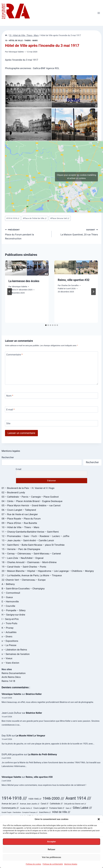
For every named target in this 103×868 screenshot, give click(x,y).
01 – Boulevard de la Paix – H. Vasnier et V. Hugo (28, 488)
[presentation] (27, 268)
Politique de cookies (33, 865)
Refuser (51, 850)
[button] (99, 820)
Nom (10, 396)
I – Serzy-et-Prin (10, 619)
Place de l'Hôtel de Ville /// (35, 218)
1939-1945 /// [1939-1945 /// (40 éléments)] (35, 799)
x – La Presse (9, 645)
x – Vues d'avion (10, 663)
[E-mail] (51, 409)
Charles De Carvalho (70, 285)
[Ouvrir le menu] (99, 13)
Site (8, 423)
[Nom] (51, 396)
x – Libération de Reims (14, 650)
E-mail (10, 410)
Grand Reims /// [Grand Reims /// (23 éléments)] (45, 812)
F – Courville (8, 606)
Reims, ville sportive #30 (39, 777)
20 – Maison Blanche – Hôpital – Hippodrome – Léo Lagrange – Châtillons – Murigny (48, 571)
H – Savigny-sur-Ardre (13, 615)
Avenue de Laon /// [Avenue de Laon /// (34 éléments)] (10, 804)
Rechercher (8, 457)
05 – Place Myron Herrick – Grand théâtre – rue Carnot (31, 505)
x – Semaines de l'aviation (16, 654)
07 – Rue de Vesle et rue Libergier (20, 514)
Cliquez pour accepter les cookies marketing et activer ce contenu (76, 177)
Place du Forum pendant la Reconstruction (27, 234)
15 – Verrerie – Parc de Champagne (21, 549)
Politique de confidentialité (53, 865)
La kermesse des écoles (24, 281)
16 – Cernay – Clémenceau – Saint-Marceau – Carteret (31, 554)
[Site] (51, 423)
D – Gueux (7, 597)
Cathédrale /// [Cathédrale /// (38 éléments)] (56, 804)
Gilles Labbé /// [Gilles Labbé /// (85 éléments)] (82, 808)
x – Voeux (7, 658)
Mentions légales (71, 865)
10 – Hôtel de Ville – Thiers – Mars (20, 527)
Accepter (51, 842)
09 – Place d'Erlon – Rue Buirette (19, 523)
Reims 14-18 (8, 681)
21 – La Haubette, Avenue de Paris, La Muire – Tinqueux (32, 575)
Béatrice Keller (34, 694)
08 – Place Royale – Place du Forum (21, 519)
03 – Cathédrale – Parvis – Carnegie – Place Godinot (30, 497)
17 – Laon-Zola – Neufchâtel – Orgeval (22, 558)
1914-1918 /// (13, 218)
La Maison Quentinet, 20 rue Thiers (76, 232)
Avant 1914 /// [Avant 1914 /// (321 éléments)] (78, 798)
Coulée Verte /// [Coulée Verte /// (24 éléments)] (26, 808)
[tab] (46, 325)
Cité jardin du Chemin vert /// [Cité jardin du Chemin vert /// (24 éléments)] (75, 804)
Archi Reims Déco (11, 677)
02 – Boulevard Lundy (13, 492)
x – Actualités (9, 632)
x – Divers (7, 636)
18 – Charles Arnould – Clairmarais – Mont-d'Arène (29, 562)
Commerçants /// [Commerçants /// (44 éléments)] (10, 808)
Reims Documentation (14, 673)
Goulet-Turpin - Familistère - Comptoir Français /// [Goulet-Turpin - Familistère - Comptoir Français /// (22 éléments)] (20, 812)
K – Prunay (7, 628)
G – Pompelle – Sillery (13, 610)
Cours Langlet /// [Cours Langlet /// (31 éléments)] (41, 808)
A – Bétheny (8, 584)
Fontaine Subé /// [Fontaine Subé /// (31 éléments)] (57, 808)
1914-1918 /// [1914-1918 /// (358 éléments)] (14, 798)
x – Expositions (10, 641)
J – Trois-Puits (9, 623)
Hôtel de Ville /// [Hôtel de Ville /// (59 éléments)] (61, 812)
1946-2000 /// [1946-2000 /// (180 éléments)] (53, 798)
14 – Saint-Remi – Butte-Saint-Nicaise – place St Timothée (33, 545)
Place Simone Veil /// (60, 218)
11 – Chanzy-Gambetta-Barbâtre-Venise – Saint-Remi (30, 532)
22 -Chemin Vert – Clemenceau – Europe (23, 580)
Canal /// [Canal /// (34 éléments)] (45, 804)
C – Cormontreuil (11, 593)
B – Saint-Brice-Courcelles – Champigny (23, 589)
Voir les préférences (52, 858)
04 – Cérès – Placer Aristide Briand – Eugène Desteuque (32, 501)
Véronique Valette (16, 52)
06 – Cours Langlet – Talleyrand (19, 510)
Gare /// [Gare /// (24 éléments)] (69, 808)
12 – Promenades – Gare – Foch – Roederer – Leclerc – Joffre (35, 536)
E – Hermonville (10, 602)
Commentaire (14, 355)
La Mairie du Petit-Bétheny (42, 754)
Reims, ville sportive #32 (74, 280)
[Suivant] (93, 292)
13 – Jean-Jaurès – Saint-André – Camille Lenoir (28, 540)
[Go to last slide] (10, 292)
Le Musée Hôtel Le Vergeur (30, 736)
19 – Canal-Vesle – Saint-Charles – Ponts (24, 567)
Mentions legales (11, 451)
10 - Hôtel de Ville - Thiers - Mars (21, 41)
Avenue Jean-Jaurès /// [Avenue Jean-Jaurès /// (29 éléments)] (30, 804)
